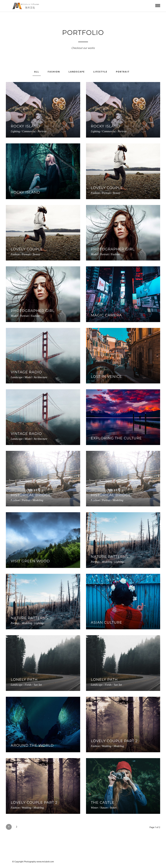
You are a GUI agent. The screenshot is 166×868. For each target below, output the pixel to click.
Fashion (54, 72)
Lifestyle (100, 72)
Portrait (123, 72)
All (37, 72)
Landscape (77, 72)
